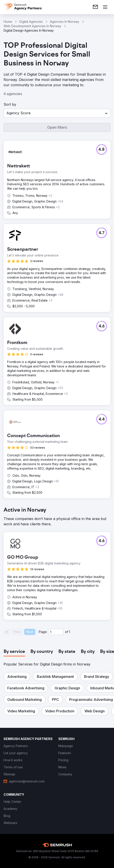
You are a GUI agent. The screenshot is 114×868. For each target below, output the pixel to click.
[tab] (14, 652)
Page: (43, 632)
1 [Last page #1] (70, 632)
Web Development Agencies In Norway (32, 26)
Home (8, 22)
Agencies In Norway (65, 22)
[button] (57, 113)
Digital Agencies (31, 22)
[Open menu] (105, 7)
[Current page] (56, 632)
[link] (95, 7)
